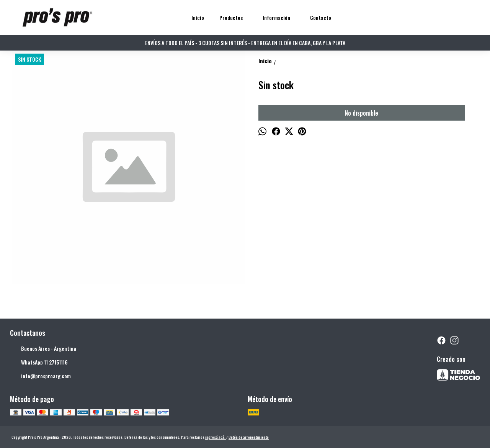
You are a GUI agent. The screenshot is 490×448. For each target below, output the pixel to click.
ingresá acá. (216, 437)
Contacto (321, 17)
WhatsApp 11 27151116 (39, 363)
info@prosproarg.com (40, 376)
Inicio (198, 17)
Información (280, 17)
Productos (235, 17)
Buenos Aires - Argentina (43, 349)
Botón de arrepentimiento (249, 437)
